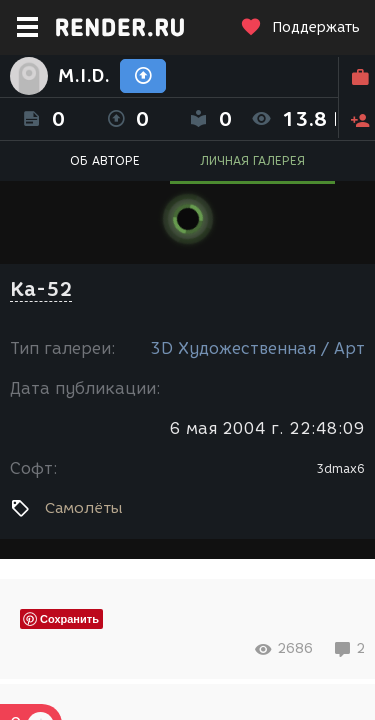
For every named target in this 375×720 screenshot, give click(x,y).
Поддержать (300, 27)
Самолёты (84, 508)
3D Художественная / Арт (257, 348)
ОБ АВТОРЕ (105, 160)
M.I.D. (84, 76)
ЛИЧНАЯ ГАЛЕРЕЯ (252, 160)
